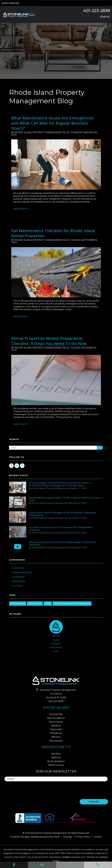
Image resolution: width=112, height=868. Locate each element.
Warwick (56, 737)
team (48, 603)
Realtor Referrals (10, 3)
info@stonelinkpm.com (74, 857)
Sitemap (67, 837)
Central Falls (56, 714)
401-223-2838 (97, 11)
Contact (98, 837)
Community (18, 568)
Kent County (56, 722)
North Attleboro (56, 761)
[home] (19, 14)
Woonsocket (56, 741)
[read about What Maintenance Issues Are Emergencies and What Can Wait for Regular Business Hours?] (56, 165)
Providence (56, 733)
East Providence (56, 718)
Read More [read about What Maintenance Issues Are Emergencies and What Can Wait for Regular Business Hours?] (19, 209)
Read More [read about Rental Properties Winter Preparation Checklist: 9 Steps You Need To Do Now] (19, 424)
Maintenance (19, 581)
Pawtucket (56, 729)
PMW (57, 837)
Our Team (17, 586)
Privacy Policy (83, 837)
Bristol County (56, 765)
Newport (56, 726)
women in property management (72, 603)
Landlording (18, 577)
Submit (94, 802)
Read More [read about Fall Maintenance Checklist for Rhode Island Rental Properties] (19, 316)
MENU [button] (105, 17)
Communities (18, 603)
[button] (14, 865)
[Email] (56, 779)
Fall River (56, 754)
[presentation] (86, 788)
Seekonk (56, 758)
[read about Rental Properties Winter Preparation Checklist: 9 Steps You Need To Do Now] (56, 380)
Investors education (22, 572)
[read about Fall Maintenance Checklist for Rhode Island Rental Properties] (56, 272)
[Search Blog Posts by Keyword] (53, 448)
